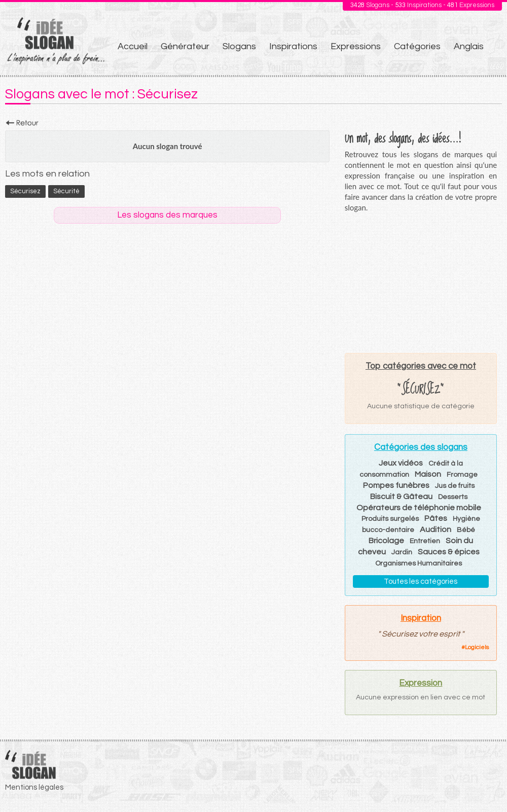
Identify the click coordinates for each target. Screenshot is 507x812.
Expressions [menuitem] (356, 46)
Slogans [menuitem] (239, 46)
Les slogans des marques (167, 215)
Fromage (462, 475)
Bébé (466, 530)
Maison (428, 474)
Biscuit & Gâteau (401, 497)
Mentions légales (34, 787)
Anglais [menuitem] (469, 46)
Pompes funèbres (396, 485)
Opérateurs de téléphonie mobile (419, 508)
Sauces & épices (449, 552)
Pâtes (436, 518)
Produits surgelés (390, 519)
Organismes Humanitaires (419, 563)
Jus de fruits (455, 486)
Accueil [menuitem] (133, 46)
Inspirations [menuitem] (293, 46)
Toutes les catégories (421, 581)
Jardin (402, 552)
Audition (436, 529)
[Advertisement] (421, 283)
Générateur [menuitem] (185, 46)
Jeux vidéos (401, 463)
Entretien (425, 541)
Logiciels (477, 647)
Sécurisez (25, 191)
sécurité (66, 191)
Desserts (453, 497)
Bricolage (386, 541)
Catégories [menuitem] (417, 46)
